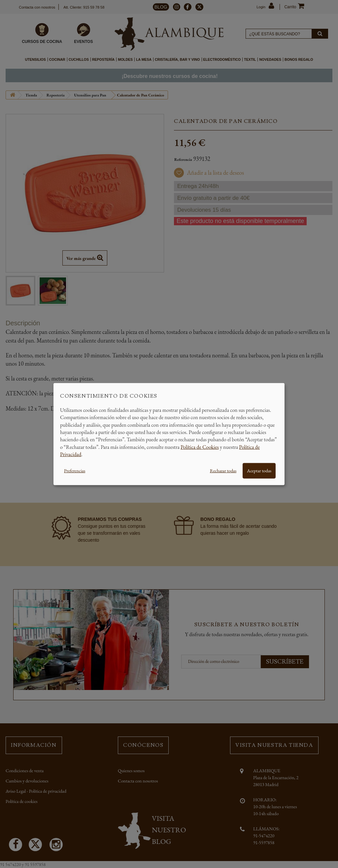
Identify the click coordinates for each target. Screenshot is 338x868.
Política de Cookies (200, 447)
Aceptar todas (259, 470)
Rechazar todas (223, 470)
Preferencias (75, 470)
